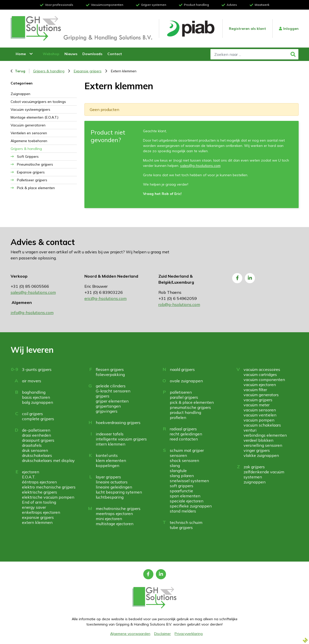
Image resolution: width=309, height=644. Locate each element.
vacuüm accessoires (262, 369)
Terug (18, 71)
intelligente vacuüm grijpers (121, 439)
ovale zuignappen (186, 381)
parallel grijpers (184, 397)
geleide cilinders (111, 386)
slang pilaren (182, 476)
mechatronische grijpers (118, 508)
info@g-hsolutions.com (32, 313)
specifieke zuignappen (191, 506)
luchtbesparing (110, 497)
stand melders (183, 511)
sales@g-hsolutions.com (200, 166)
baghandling (34, 392)
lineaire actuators (112, 482)
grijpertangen (108, 406)
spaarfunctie (181, 491)
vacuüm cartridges (260, 374)
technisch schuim (186, 522)
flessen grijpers (110, 369)
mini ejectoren (109, 519)
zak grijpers (254, 467)
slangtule (178, 471)
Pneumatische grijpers (35, 164)
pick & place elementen (192, 402)
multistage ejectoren (115, 524)
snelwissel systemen (189, 481)
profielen (178, 417)
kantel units (107, 455)
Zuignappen (20, 94)
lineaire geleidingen (114, 487)
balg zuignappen (38, 402)
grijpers (103, 396)
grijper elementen (112, 401)
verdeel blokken (258, 440)
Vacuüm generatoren (28, 125)
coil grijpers (32, 414)
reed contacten (184, 439)
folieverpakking (110, 374)
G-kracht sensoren (113, 391)
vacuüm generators (261, 395)
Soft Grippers (28, 157)
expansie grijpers (38, 517)
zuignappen (255, 482)
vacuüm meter (257, 405)
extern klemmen (37, 522)
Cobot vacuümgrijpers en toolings (38, 102)
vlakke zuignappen (261, 455)
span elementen (185, 496)
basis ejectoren (36, 397)
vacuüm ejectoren (260, 385)
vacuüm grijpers (258, 400)
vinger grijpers (257, 450)
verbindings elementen (265, 435)
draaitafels (32, 445)
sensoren (178, 455)
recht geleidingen (186, 434)
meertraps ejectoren (114, 514)
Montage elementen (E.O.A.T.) (34, 117)
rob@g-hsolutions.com (179, 304)
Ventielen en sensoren (29, 133)
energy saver (34, 507)
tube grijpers (181, 527)
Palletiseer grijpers (32, 180)
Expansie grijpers (90, 71)
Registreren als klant (247, 29)
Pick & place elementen (36, 188)
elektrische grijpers (40, 492)
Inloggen (289, 29)
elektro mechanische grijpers (49, 487)
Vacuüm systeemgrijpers (30, 109)
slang (175, 465)
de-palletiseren (36, 430)
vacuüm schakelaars (262, 425)
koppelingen (108, 465)
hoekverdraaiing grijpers (118, 423)
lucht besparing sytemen (119, 492)
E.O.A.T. (29, 477)
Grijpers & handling (52, 71)
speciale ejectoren (187, 501)
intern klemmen (111, 444)
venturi (250, 430)
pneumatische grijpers (190, 407)
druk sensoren (35, 450)
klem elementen (111, 460)
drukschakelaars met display (48, 460)
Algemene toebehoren (29, 141)
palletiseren (181, 392)
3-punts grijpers (37, 369)
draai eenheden (37, 435)
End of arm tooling (39, 502)
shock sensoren (184, 460)
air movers (32, 381)
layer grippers (108, 477)
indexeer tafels (110, 434)
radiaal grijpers (183, 429)
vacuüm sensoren (260, 410)
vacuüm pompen (259, 420)
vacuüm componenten (264, 380)
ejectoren (31, 472)
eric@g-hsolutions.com (105, 298)
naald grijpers (182, 369)
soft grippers (182, 486)
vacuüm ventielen (260, 415)
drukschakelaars (37, 455)
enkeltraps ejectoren (41, 512)
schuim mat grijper (187, 450)
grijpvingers (107, 411)
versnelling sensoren (263, 445)
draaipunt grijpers (38, 440)
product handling (185, 412)
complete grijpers (38, 419)
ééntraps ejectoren (39, 482)
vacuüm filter (255, 390)
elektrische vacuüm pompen (48, 497)
